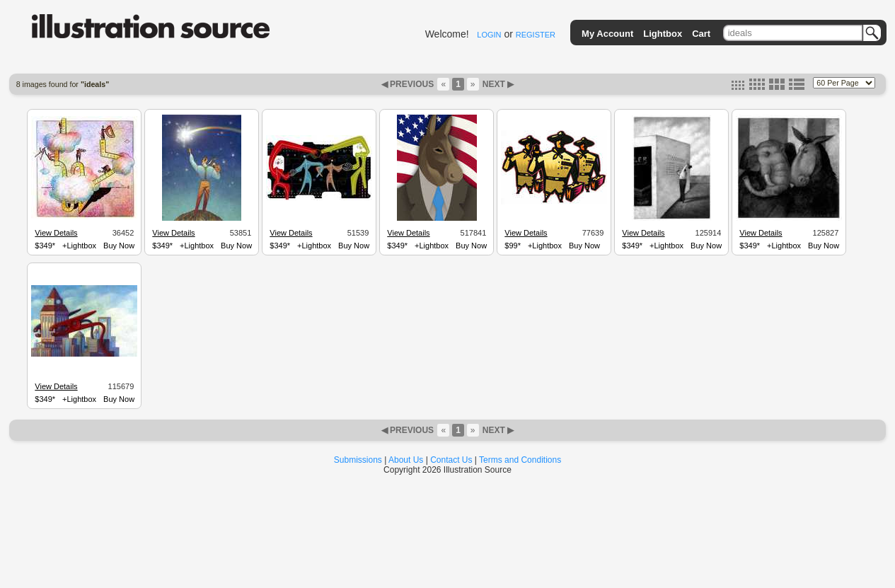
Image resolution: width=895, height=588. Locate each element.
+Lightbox (79, 246)
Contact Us (451, 460)
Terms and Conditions (520, 460)
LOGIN (489, 35)
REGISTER (536, 35)
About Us (406, 460)
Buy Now (119, 246)
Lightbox (663, 34)
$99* (513, 246)
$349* (45, 246)
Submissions (358, 460)
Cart (701, 34)
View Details (56, 233)
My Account (607, 34)
